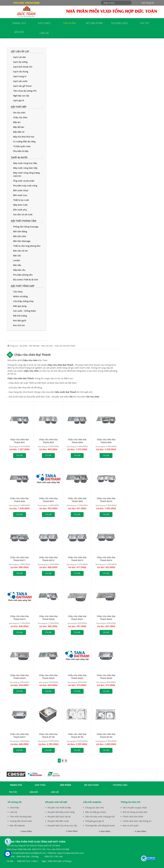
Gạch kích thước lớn (23, 67)
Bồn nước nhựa (21, 190)
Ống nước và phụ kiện (24, 181)
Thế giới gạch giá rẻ (94, 821)
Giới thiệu (15, 808)
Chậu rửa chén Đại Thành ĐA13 (77, 559)
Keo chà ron (19, 325)
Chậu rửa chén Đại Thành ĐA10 (106, 500)
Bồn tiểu (17, 265)
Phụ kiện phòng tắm (23, 275)
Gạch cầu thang (21, 72)
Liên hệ (13, 812)
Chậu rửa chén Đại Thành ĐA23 (20, 677)
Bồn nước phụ (20, 210)
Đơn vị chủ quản (131, 825)
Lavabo (17, 260)
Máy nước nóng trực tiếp (25, 163)
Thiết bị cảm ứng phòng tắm (27, 246)
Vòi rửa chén (19, 113)
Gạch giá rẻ (19, 100)
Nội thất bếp (19, 107)
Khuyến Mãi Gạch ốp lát (59, 817)
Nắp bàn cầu (19, 270)
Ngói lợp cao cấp (21, 96)
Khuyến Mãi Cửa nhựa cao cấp (62, 825)
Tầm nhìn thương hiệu (21, 817)
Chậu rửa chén (20, 117)
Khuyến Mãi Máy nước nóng (61, 812)
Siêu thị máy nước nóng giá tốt (100, 817)
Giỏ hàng (148, 3)
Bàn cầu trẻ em (20, 251)
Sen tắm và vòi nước (23, 214)
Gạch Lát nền (20, 57)
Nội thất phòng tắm (24, 221)
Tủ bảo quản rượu (22, 146)
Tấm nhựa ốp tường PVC (25, 91)
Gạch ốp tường (20, 62)
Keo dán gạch (20, 320)
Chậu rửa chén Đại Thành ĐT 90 (48, 736)
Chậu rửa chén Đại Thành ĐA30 (106, 677)
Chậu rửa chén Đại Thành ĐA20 (48, 618)
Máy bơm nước (20, 205)
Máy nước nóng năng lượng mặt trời (26, 174)
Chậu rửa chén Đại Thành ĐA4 (77, 441)
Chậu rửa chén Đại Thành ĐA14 (106, 559)
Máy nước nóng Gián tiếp (25, 168)
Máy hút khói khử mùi (24, 137)
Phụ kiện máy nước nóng (25, 186)
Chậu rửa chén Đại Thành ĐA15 (20, 618)
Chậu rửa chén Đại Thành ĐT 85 (77, 736)
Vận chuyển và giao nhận (135, 808)
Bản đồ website (17, 825)
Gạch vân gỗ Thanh (22, 86)
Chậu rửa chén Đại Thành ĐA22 (106, 618)
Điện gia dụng (20, 306)
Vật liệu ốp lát (20, 51)
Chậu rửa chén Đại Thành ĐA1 (20, 441)
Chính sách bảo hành (133, 817)
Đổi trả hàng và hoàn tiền (135, 812)
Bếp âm (17, 122)
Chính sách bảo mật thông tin (137, 821)
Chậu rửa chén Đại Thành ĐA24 (48, 677)
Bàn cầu (17, 255)
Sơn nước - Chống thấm (25, 311)
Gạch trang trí (20, 76)
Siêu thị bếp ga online (96, 812)
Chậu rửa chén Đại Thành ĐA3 (48, 441)
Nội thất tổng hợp (23, 286)
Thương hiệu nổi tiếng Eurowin (100, 825)
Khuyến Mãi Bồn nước (58, 821)
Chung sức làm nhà (94, 808)
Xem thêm (27, 831)
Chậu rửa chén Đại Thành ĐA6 (20, 500)
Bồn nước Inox (20, 195)
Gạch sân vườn (20, 81)
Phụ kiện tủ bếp (21, 151)
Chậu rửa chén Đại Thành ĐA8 (77, 500)
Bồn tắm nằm (20, 236)
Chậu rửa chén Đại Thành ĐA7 (48, 500)
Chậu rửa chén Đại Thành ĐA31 (20, 736)
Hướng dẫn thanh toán (21, 821)
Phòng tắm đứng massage (26, 227)
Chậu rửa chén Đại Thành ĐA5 (106, 441)
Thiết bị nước (19, 157)
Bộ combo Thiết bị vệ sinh (26, 280)
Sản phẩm (24, 346)
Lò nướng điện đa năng (24, 141)
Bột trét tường (20, 316)
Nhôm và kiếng (20, 296)
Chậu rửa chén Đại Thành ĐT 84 (106, 736)
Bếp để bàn (19, 127)
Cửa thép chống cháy (23, 301)
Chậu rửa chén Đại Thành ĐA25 (77, 677)
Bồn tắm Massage (22, 241)
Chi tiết (19, 455)
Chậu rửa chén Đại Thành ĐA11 (20, 559)
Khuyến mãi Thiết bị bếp (59, 808)
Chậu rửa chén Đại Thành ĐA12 (48, 559)
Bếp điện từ (19, 132)
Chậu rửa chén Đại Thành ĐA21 (77, 618)
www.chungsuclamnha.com (70, 853)
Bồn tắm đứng (20, 231)
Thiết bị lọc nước (21, 200)
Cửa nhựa (18, 292)
